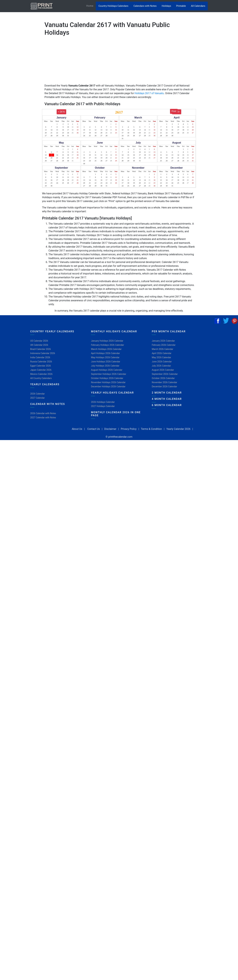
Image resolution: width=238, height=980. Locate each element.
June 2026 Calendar (162, 362)
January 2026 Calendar (163, 341)
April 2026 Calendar (162, 353)
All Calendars (198, 6)
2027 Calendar (38, 398)
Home (91, 6)
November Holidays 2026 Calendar (108, 382)
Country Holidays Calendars (113, 6)
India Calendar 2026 (40, 357)
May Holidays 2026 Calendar (105, 357)
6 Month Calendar (167, 405)
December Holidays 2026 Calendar (108, 387)
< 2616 (61, 112)
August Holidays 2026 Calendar (107, 370)
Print (174, 111)
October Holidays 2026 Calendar (107, 378)
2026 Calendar (38, 394)
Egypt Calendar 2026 (41, 366)
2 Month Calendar (167, 393)
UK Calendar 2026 (39, 345)
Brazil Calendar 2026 (41, 349)
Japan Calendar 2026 (41, 370)
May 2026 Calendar (161, 357)
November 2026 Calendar (164, 382)
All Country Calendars (41, 378)
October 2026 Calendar (163, 378)
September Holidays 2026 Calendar (109, 374)
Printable (181, 6)
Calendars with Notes (145, 6)
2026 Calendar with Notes (43, 413)
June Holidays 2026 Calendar (106, 362)
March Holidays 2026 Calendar (106, 349)
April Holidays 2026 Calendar (105, 353)
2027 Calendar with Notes (43, 418)
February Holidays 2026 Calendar (107, 345)
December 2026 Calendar (164, 387)
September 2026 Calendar (165, 374)
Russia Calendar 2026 (41, 362)
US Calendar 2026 (39, 341)
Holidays (166, 6)
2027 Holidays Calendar (103, 406)
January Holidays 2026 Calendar (107, 341)
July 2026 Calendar (161, 366)
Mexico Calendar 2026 (41, 374)
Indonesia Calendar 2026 (43, 353)
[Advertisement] (18, 100)
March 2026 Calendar (162, 349)
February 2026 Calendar (164, 345)
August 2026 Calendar (163, 370)
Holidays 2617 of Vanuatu (149, 93)
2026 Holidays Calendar (103, 402)
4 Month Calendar (167, 399)
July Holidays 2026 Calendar (105, 366)
